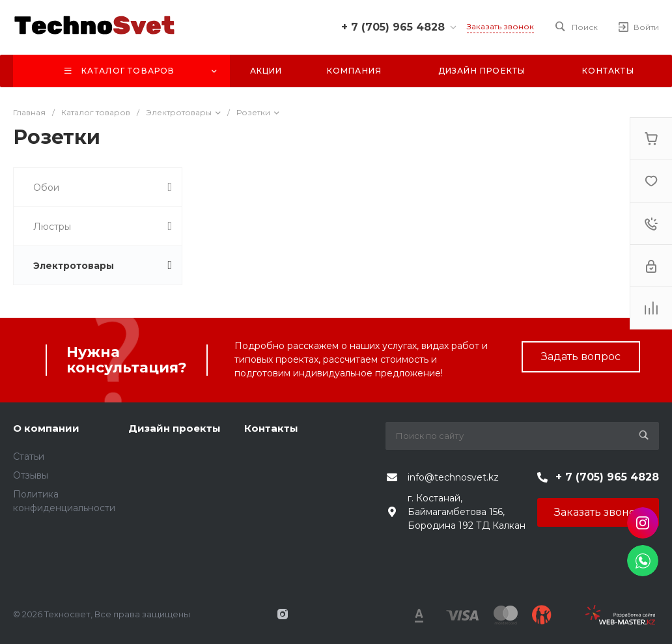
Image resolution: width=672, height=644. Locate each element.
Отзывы (31, 475)
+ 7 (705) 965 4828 (393, 27)
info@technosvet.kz (453, 477)
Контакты (271, 428)
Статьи (29, 456)
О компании (46, 428)
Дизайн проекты (175, 428)
